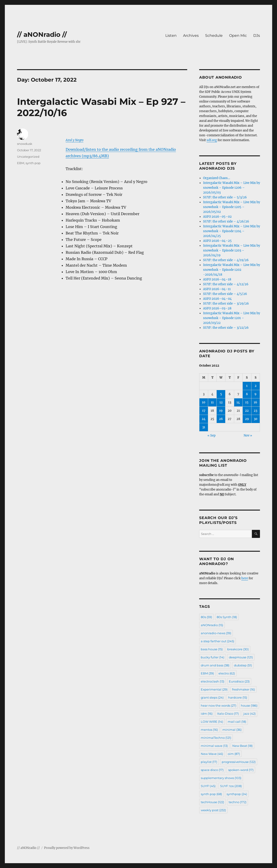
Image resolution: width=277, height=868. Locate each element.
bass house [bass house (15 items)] (212, 649)
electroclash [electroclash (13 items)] (213, 681)
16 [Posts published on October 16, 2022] (255, 402)
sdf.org (212, 140)
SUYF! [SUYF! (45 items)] (208, 786)
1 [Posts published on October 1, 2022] (247, 386)
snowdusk (25, 144)
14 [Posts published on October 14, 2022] (238, 402)
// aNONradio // (42, 34)
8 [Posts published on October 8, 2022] (247, 394)
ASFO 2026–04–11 (217, 289)
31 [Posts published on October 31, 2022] (204, 427)
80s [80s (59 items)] (206, 617)
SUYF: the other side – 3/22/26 (226, 328)
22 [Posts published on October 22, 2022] (247, 411)
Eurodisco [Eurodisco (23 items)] (239, 681)
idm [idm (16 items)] (207, 714)
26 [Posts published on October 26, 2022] (221, 419)
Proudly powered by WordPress (67, 848)
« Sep (211, 435)
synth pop (33, 163)
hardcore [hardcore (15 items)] (238, 697)
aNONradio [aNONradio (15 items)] (212, 625)
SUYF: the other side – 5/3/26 (225, 197)
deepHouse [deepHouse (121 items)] (241, 657)
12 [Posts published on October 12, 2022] (221, 402)
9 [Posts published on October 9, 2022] (255, 394)
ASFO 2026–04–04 (217, 299)
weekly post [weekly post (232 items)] (213, 810)
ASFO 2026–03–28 (217, 308)
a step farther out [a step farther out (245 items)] (217, 641)
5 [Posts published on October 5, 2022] (221, 394)
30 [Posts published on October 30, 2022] (256, 419)
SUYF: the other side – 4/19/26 (226, 260)
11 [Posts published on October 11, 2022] (212, 402)
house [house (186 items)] (249, 705)
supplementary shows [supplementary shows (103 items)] (221, 778)
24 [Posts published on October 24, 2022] (204, 419)
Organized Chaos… (217, 178)
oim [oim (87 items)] (234, 754)
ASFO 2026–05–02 (217, 217)
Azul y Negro (74, 140)
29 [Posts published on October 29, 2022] (247, 419)
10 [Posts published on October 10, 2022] (204, 402)
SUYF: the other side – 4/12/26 (226, 284)
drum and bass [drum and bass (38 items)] (215, 665)
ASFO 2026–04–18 (217, 279)
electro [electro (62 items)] (227, 673)
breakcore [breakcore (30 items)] (238, 649)
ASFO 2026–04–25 (217, 241)
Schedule (214, 36)
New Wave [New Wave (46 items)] (212, 754)
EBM (21, 163)
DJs (257, 36)
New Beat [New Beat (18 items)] (242, 746)
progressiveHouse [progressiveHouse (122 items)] (239, 762)
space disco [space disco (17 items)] (212, 770)
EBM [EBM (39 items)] (207, 673)
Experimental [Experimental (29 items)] (214, 689)
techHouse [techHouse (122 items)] (212, 802)
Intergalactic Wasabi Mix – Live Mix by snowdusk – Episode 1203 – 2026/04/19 (232, 250)
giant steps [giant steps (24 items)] (212, 697)
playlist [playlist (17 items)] (209, 762)
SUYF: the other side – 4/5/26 (225, 294)
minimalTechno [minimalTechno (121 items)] (216, 738)
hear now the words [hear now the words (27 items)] (219, 705)
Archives (191, 36)
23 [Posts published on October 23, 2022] (255, 411)
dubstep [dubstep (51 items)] (243, 665)
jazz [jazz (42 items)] (249, 714)
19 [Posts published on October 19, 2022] (221, 411)
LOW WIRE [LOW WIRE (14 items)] (212, 722)
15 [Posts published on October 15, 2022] (247, 402)
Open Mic (238, 36)
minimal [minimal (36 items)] (232, 730)
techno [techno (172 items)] (238, 802)
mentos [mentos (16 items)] (209, 730)
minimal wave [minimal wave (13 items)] (214, 746)
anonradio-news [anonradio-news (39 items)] (216, 633)
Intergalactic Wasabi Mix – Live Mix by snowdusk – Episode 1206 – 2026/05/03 (232, 188)
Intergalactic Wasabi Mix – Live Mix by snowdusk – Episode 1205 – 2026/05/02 (232, 207)
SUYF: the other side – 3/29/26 (226, 304)
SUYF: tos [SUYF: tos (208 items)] (231, 786)
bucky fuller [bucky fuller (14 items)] (213, 657)
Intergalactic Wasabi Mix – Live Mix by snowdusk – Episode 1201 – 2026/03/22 (232, 318)
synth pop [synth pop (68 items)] (211, 794)
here (245, 578)
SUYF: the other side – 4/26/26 (226, 221)
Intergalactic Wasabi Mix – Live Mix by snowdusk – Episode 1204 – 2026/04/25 (232, 231)
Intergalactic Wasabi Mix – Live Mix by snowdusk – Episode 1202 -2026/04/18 (232, 270)
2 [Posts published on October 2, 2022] (256, 386)
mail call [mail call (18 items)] (237, 722)
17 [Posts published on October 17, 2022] (204, 411)
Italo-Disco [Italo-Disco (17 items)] (228, 714)
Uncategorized (28, 157)
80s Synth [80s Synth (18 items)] (227, 617)
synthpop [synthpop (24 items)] (237, 794)
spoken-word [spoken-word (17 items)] (241, 770)
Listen (171, 36)
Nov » (248, 435)
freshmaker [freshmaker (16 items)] (243, 689)
